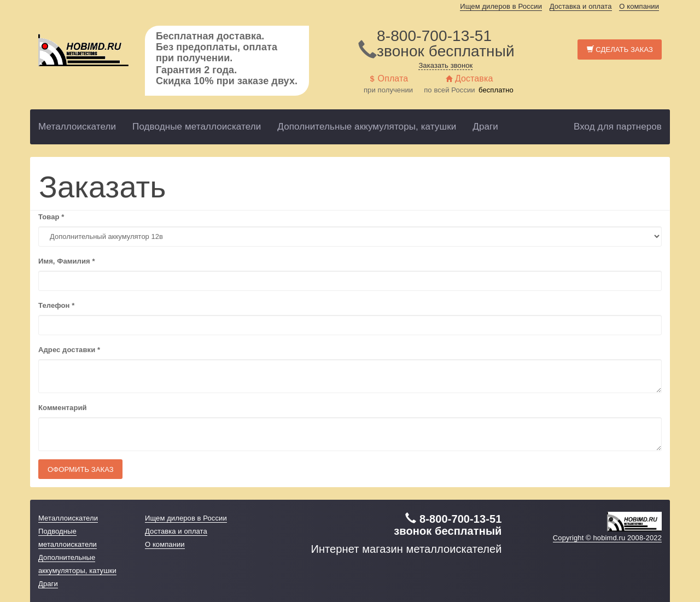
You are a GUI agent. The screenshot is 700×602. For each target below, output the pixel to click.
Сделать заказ (620, 49)
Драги (485, 127)
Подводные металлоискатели (197, 127)
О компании (639, 6)
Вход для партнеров (618, 127)
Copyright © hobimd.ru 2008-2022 (607, 538)
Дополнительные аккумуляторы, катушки (367, 127)
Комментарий (63, 408)
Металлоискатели (77, 127)
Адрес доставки (69, 350)
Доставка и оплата (581, 6)
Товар (51, 217)
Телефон (56, 305)
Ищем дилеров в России (501, 6)
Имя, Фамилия (67, 261)
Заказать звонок (445, 65)
